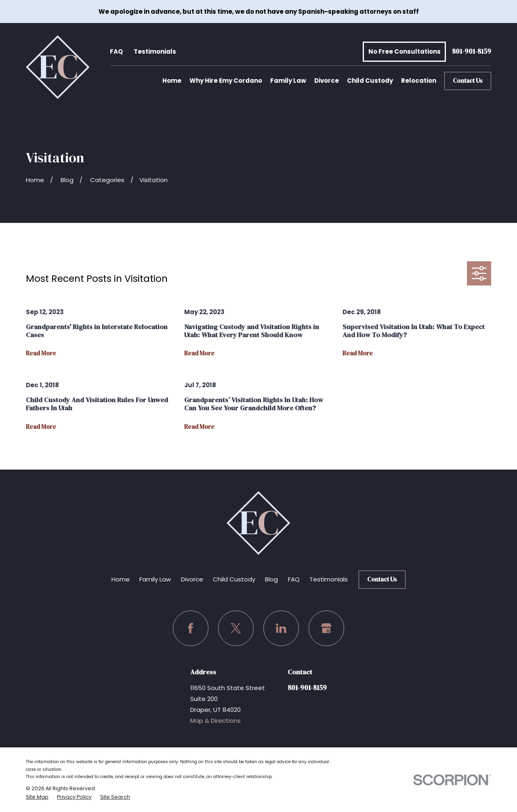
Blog (271, 579)
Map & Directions (215, 721)
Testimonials (155, 51)
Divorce (192, 579)
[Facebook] (191, 628)
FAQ (116, 51)
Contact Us (468, 81)
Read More (41, 354)
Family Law (155, 579)
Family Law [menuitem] (288, 81)
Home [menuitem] (172, 81)
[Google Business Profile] (326, 628)
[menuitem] (37, 797)
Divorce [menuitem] (327, 81)
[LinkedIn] (281, 628)
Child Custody (234, 579)
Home (121, 579)
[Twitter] (236, 628)
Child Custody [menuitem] (370, 81)
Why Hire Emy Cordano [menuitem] (226, 81)
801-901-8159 (472, 52)
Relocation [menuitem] (419, 81)
